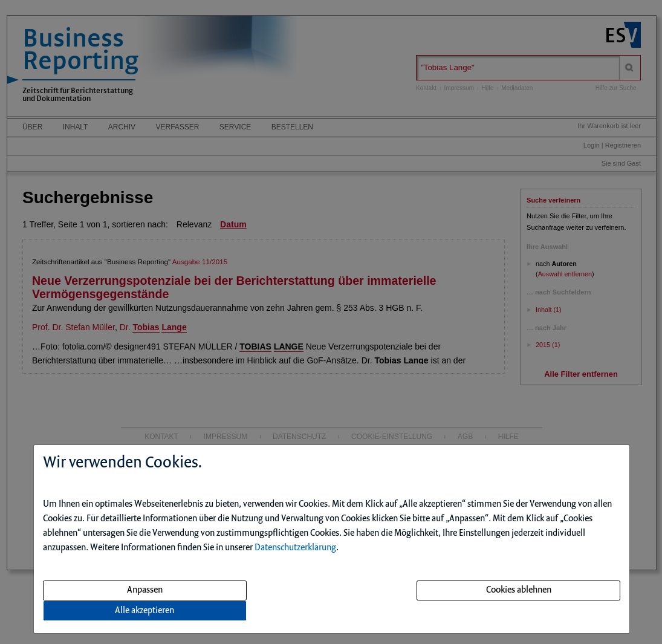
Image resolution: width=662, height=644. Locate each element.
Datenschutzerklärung (295, 548)
